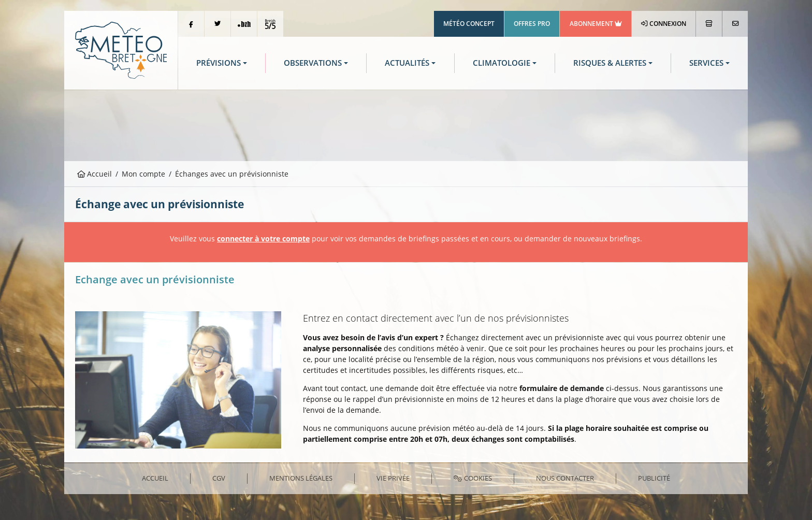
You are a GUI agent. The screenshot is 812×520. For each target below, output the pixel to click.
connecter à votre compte (263, 239)
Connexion (664, 24)
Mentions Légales (301, 478)
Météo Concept (469, 24)
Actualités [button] (407, 63)
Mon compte (143, 174)
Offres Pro (532, 24)
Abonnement (596, 24)
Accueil (95, 174)
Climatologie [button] (502, 63)
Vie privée (393, 478)
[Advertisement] (406, 124)
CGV (219, 478)
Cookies (473, 478)
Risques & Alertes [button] (610, 63)
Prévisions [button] (219, 63)
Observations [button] (313, 63)
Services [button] (706, 63)
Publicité (654, 478)
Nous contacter (565, 478)
